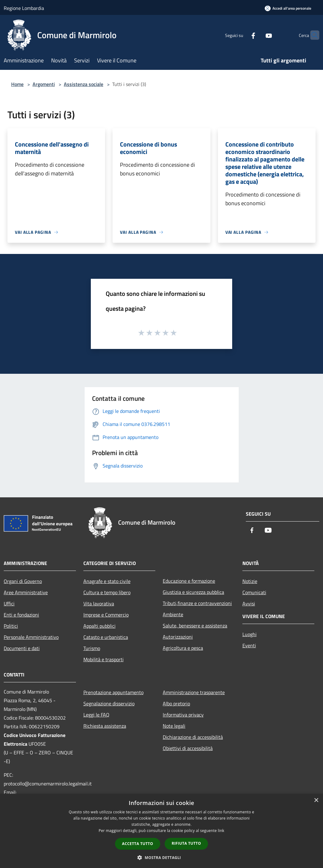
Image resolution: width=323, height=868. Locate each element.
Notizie (250, 581)
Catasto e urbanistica (106, 637)
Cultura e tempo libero (107, 592)
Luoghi (250, 634)
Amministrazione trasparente (194, 692)
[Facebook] (241, 35)
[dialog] (161, 831)
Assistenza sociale (84, 84)
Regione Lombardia (24, 8)
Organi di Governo (23, 581)
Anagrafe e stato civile (107, 581)
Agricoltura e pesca (183, 648)
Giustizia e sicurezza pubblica (193, 592)
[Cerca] (312, 35)
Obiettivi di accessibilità (188, 748)
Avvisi (249, 604)
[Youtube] (257, 35)
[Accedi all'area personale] (288, 8)
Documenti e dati (22, 648)
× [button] (316, 800)
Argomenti (44, 84)
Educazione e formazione (189, 581)
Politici (11, 626)
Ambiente (173, 614)
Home (17, 84)
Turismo (92, 648)
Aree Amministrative (26, 592)
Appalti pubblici (100, 626)
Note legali (174, 726)
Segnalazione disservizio (109, 703)
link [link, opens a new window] (221, 831)
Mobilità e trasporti (104, 659)
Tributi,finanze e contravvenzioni (197, 603)
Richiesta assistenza (105, 726)
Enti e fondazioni (21, 615)
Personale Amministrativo (31, 637)
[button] (161, 857)
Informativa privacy (183, 715)
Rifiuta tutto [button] (186, 843)
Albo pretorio (176, 703)
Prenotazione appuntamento (113, 692)
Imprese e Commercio (106, 615)
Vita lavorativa (99, 604)
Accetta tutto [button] (138, 844)
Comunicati (254, 592)
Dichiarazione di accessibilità (193, 737)
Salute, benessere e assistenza (195, 626)
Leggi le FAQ (96, 715)
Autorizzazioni (178, 637)
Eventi (249, 645)
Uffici (9, 604)
